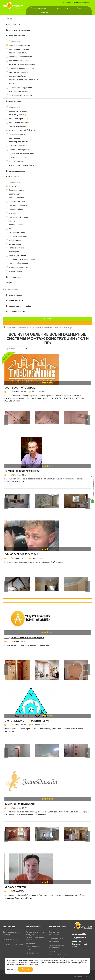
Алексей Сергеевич (16, 887)
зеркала (11, 213)
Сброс (47, 323)
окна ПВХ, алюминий (16, 256)
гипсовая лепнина (15, 198)
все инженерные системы (18, 45)
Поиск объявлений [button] (40, 8)
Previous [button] (6, 420)
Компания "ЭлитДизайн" (19, 804)
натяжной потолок (15, 248)
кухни (10, 229)
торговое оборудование (17, 263)
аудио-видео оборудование (19, 57)
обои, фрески (13, 138)
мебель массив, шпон (16, 240)
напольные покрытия (16, 134)
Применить (47, 319)
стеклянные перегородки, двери (21, 260)
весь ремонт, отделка (16, 111)
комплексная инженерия (18, 49)
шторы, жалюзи (14, 271)
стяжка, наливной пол (16, 157)
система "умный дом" (16, 76)
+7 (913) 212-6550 (79, 934)
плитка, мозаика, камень (18, 146)
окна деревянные (15, 252)
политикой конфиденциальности (64, 963)
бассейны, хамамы (15, 190)
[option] (18, 420)
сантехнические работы (17, 72)
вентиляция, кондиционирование (21, 61)
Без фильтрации (14, 41)
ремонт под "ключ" (16, 115)
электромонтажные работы (19, 95)
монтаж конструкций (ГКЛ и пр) (20, 130)
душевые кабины (14, 209)
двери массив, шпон (16, 202)
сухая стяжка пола (15, 161)
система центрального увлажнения (22, 80)
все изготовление (15, 186)
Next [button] (88, 420)
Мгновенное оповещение (92, 478)
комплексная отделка (17, 123)
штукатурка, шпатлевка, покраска (21, 165)
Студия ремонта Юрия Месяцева (24, 638)
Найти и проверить (11, 940)
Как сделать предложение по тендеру (33, 946)
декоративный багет (16, 126)
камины (11, 221)
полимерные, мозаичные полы (20, 153)
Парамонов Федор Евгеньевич (23, 471)
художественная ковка (17, 267)
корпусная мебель (15, 225)
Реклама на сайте (33, 953)
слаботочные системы (17, 53)
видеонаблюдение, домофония (20, 64)
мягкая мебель (14, 244)
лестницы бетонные (16, 233)
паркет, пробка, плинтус (17, 142)
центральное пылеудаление (19, 88)
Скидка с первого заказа (13, 945)
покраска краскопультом (18, 150)
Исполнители (12, 328)
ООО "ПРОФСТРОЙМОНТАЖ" (20, 388)
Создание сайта (81, 976)
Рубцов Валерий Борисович (21, 554)
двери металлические (17, 206)
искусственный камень (17, 217)
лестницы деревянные (17, 236)
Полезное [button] (82, 8)
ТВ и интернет (13, 84)
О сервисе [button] (63, 8)
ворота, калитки (14, 194)
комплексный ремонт (17, 119)
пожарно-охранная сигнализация (21, 68)
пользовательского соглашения (26, 964)
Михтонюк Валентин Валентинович (27, 721)
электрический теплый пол (18, 91)
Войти (45, 13)
